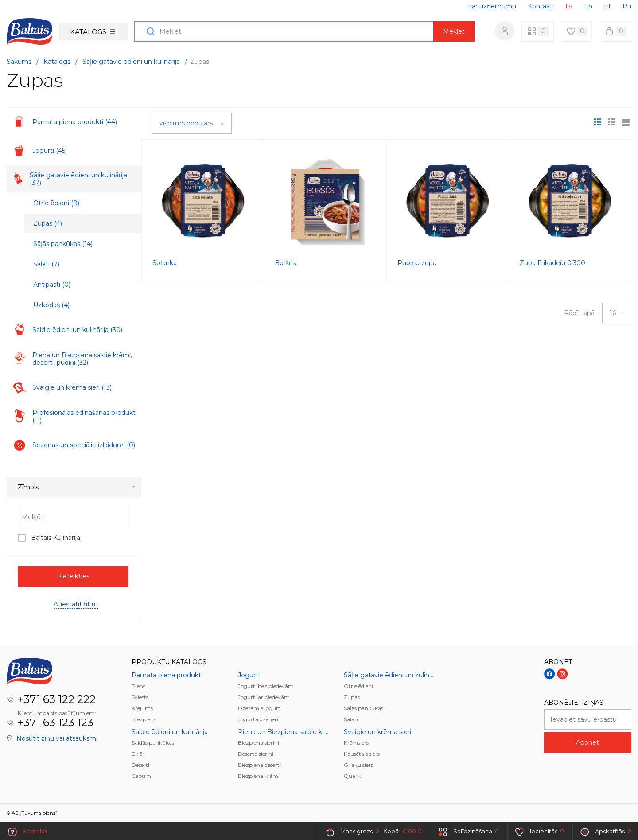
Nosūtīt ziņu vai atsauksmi (52, 738)
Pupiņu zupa (417, 263)
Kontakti (541, 6)
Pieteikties (73, 576)
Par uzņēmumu (492, 6)
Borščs (285, 263)
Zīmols (77, 487)
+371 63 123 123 (55, 722)
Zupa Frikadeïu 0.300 (552, 263)
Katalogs (93, 32)
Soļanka (165, 263)
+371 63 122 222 (56, 699)
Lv (569, 6)
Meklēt (454, 31)
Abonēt (587, 742)
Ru (627, 6)
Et (607, 6)
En (588, 6)
